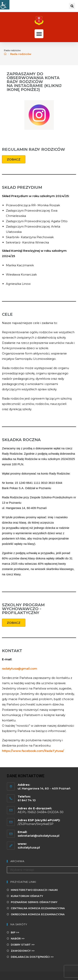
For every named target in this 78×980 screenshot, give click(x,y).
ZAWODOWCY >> (23, 951)
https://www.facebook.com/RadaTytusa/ (33, 751)
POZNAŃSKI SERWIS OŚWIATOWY (34, 902)
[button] (72, 6)
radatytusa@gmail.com (20, 669)
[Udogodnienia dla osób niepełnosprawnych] (5, 5)
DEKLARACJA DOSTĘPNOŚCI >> (32, 957)
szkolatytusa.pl (29, 847)
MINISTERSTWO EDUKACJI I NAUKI (34, 890)
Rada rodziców (21, 54)
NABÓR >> (18, 938)
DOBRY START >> (23, 945)
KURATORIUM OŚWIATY (27, 896)
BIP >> (15, 932)
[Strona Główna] (5, 54)
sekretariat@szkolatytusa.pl (39, 836)
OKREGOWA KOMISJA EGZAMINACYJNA (38, 914)
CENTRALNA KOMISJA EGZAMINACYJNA (38, 908)
